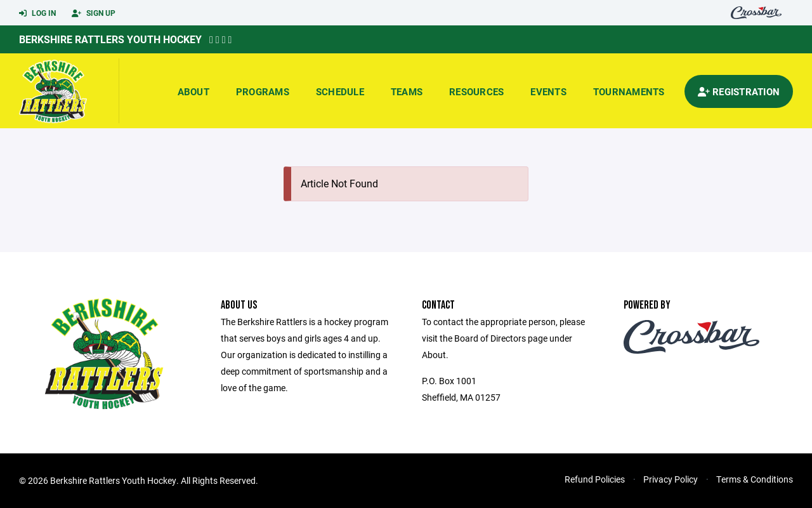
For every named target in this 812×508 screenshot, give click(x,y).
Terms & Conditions (755, 479)
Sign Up (94, 13)
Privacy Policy (671, 479)
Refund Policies (595, 479)
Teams (407, 91)
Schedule (340, 91)
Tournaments (629, 91)
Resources (476, 91)
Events (548, 91)
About (193, 91)
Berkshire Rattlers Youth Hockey (110, 39)
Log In (37, 13)
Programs (263, 91)
